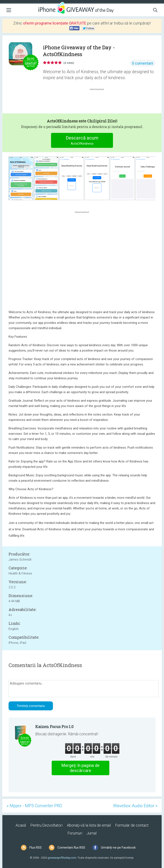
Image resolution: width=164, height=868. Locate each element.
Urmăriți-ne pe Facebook (118, 848)
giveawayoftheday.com (62, 858)
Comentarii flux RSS (71, 848)
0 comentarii (143, 63)
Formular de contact (132, 825)
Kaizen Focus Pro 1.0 (54, 727)
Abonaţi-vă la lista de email (89, 825)
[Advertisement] (99, 102)
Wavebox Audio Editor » (135, 806)
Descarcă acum (82, 141)
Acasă (21, 825)
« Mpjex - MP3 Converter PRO (34, 806)
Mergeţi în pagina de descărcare (80, 768)
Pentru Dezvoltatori (46, 825)
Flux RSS (36, 848)
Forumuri (75, 833)
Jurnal (92, 833)
